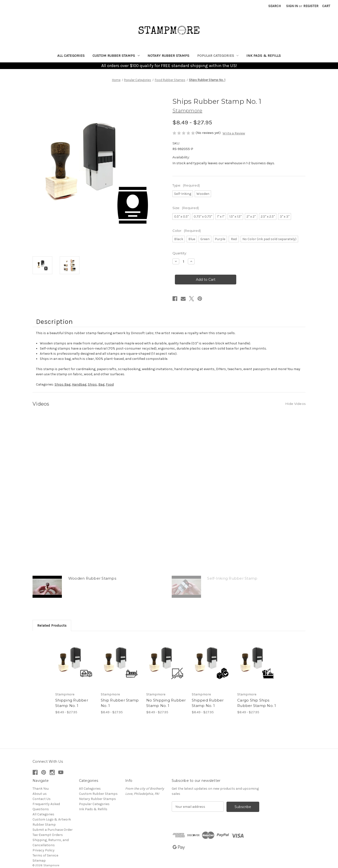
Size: (186, 208)
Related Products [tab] (52, 625)
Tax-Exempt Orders (48, 835)
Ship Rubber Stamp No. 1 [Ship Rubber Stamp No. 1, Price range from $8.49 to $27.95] (120, 703)
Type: (186, 185)
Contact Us (42, 799)
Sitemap (39, 861)
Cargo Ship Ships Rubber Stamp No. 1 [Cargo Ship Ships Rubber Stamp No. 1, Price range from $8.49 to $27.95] (257, 703)
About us (40, 794)
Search (275, 6)
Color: (187, 231)
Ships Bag (62, 384)
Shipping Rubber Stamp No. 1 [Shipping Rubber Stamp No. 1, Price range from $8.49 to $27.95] (72, 703)
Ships (92, 384)
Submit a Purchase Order (53, 830)
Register (311, 6)
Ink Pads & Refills (264, 56)
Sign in (292, 6)
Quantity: (180, 253)
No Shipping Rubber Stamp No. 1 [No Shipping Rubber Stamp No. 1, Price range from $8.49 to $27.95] (166, 703)
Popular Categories (218, 56)
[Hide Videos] (295, 403)
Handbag (79, 384)
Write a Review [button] (234, 133)
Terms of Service (45, 855)
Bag (101, 384)
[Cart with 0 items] (326, 6)
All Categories (71, 56)
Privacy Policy (44, 850)
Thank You (41, 789)
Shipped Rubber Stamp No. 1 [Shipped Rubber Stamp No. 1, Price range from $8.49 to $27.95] (208, 703)
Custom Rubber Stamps (116, 56)
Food (110, 384)
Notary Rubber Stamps (168, 56)
